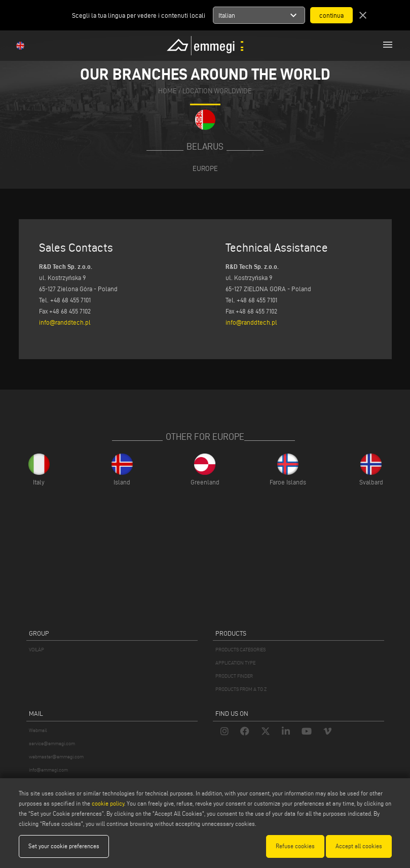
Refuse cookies (295, 846)
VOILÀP (36, 650)
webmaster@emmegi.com (56, 757)
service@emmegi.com (52, 743)
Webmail (38, 730)
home (167, 91)
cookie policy (108, 803)
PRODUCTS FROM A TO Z (241, 689)
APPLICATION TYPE (235, 663)
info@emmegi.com (48, 770)
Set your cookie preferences (64, 846)
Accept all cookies (359, 846)
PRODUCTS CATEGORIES (240, 650)
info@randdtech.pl (65, 322)
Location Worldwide (217, 91)
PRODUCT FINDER (234, 676)
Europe (205, 168)
